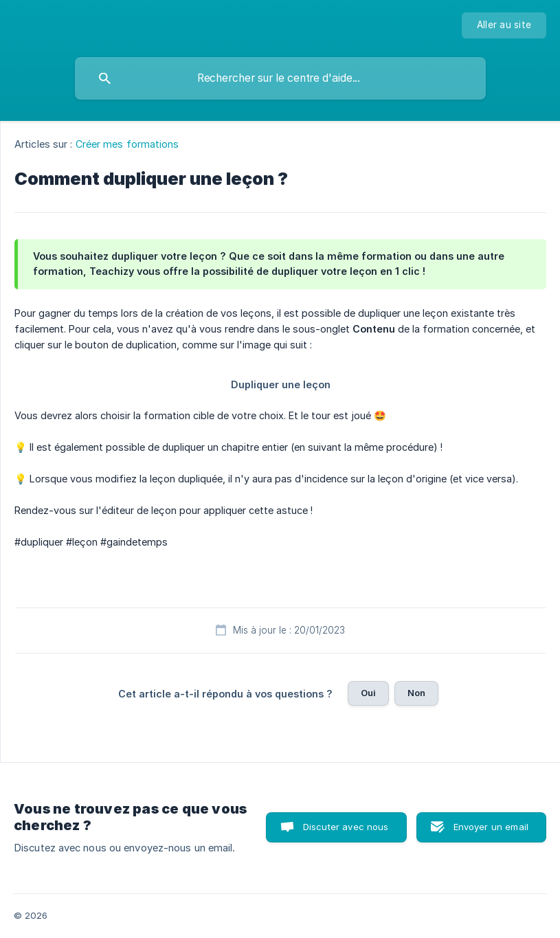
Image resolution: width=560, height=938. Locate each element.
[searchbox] (280, 78)
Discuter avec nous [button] (346, 827)
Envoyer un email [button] (491, 827)
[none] (504, 25)
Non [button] (416, 693)
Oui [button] (368, 693)
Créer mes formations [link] (127, 144)
